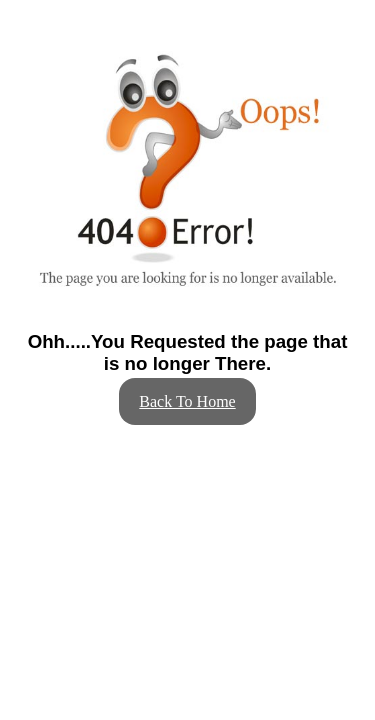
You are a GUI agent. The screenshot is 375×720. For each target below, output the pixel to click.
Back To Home (187, 401)
